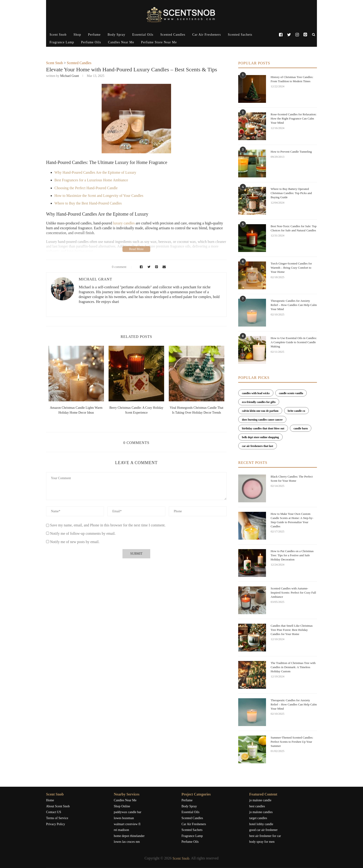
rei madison (122, 830)
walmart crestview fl (127, 824)
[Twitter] (289, 35)
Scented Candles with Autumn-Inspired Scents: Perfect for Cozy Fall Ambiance (293, 593)
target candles (258, 818)
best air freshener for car (265, 836)
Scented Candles (173, 35)
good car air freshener (263, 830)
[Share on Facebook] (140, 267)
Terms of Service (57, 818)
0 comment (116, 267)
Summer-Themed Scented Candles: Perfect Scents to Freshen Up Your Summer (292, 742)
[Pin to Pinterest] (156, 267)
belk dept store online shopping (260, 437)
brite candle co (296, 411)
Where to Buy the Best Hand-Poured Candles (88, 203)
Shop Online (122, 806)
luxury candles (124, 223)
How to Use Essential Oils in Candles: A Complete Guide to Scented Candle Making (294, 342)
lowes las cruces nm (127, 842)
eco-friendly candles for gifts (259, 402)
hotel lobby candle (261, 824)
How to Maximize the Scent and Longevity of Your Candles (99, 196)
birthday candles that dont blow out (263, 428)
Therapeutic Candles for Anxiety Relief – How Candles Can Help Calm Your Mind (294, 305)
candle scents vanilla (291, 393)
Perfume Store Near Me (159, 42)
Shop (77, 35)
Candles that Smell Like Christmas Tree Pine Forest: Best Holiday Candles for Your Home (292, 630)
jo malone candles (261, 812)
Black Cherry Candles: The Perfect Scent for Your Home (292, 479)
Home (50, 800)
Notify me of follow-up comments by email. (83, 533)
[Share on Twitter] (148, 267)
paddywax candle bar (128, 812)
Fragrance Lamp (62, 42)
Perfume (94, 35)
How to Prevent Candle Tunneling (291, 152)
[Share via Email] (163, 267)
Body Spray (117, 35)
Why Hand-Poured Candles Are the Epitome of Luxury (95, 172)
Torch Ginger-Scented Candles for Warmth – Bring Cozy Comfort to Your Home (291, 268)
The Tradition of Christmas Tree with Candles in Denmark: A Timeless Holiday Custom (293, 667)
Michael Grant (70, 76)
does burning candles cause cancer (262, 420)
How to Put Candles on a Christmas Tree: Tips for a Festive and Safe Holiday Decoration (292, 555)
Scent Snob (58, 35)
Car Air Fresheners (207, 35)
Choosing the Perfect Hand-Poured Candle (86, 188)
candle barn (301, 428)
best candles (257, 806)
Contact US (54, 812)
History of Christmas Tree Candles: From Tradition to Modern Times (292, 79)
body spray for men (262, 842)
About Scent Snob (58, 806)
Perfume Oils (91, 42)
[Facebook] (281, 35)
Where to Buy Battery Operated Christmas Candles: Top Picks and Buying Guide (291, 193)
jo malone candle (260, 800)
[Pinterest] (305, 35)
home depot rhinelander (129, 836)
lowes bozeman (124, 818)
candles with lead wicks (256, 393)
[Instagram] (297, 35)
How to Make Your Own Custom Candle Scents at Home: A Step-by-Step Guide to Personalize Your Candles (292, 520)
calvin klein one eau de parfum (260, 411)
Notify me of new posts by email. (75, 542)
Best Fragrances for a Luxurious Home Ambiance (91, 180)
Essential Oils (143, 35)
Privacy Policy (56, 824)
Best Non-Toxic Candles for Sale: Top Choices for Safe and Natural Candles (294, 228)
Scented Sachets (240, 35)
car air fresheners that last (258, 446)
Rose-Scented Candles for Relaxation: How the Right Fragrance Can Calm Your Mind (294, 118)
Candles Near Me (121, 42)
